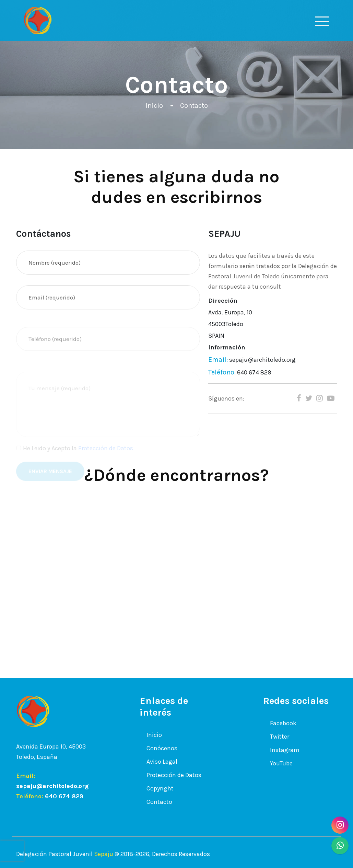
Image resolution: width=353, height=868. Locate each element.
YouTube (281, 763)
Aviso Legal (162, 761)
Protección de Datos (174, 774)
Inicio (154, 106)
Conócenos (162, 748)
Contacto (194, 106)
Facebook (283, 723)
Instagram (285, 750)
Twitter (280, 736)
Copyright (160, 788)
